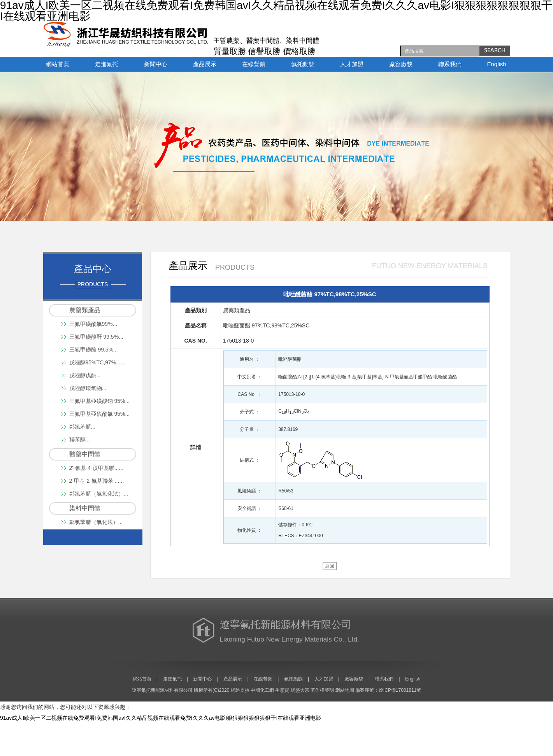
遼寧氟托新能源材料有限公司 (162, 690)
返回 (330, 566)
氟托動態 (303, 64)
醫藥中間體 (85, 454)
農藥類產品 (85, 310)
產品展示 (205, 64)
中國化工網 (262, 690)
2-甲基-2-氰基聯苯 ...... (97, 481)
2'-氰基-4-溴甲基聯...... (97, 468)
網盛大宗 (300, 690)
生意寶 (282, 690)
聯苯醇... (80, 440)
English (497, 64)
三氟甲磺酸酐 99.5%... (96, 337)
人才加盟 (352, 64)
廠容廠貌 (401, 64)
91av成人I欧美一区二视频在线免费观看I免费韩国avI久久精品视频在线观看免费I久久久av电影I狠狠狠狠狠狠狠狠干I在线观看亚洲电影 (161, 718)
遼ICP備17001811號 (400, 690)
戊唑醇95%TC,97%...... (97, 362)
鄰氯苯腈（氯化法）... (96, 522)
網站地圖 (345, 690)
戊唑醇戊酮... (85, 375)
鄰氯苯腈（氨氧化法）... (99, 494)
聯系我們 (450, 64)
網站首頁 (58, 64)
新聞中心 (156, 64)
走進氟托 (107, 64)
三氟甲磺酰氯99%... (93, 324)
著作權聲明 (322, 690)
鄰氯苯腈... (83, 427)
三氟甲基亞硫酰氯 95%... (100, 414)
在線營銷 (254, 64)
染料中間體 (85, 508)
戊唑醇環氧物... (88, 388)
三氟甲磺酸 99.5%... (94, 350)
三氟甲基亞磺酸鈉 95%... (100, 401)
